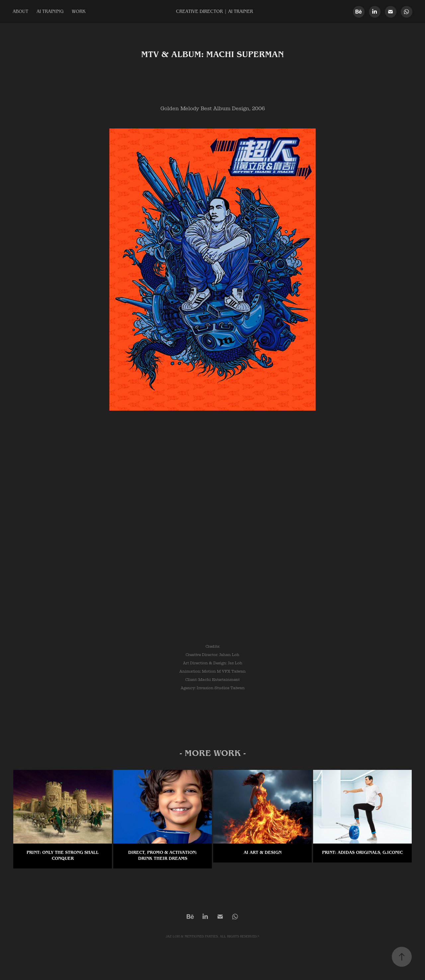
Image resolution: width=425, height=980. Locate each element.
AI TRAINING (50, 12)
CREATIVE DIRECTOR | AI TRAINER (214, 12)
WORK (79, 12)
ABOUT (20, 12)
